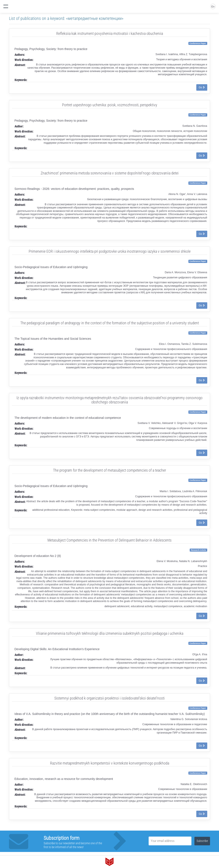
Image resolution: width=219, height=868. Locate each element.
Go (202, 87)
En (213, 7)
